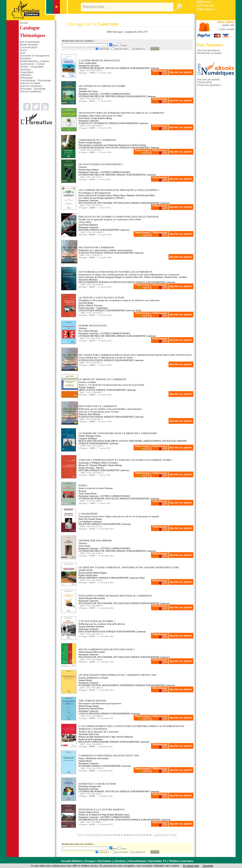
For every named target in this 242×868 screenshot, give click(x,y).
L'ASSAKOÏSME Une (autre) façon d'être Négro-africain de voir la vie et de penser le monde (119, 515)
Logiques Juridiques (88, 438)
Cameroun (154, 68)
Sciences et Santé (30, 83)
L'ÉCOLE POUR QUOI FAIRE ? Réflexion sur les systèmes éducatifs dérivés (102, 622)
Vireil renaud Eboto (88, 493)
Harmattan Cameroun (88, 94)
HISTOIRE (84, 230)
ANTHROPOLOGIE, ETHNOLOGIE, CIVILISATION (104, 820)
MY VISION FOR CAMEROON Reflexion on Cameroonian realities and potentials (106, 249)
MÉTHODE (94, 714)
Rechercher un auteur (209, 53)
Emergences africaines (89, 66)
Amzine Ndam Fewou (89, 812)
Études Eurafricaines (88, 575)
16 (138, 835)
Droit (22, 53)
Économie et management (34, 56)
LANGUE (83, 714)
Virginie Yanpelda (87, 387)
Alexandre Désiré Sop (89, 734)
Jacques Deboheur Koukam (91, 626)
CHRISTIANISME (100, 742)
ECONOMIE (85, 685)
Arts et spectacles (30, 42)
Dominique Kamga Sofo (90, 786)
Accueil (24, 23)
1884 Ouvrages (115, 32)
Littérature (25, 75)
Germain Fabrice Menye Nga (111, 195)
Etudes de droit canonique (90, 739)
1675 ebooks (205, 6)
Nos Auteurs (210, 45)
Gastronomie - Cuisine (32, 64)
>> (170, 835)
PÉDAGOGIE (99, 632)
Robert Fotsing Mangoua (90, 143)
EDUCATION (85, 632)
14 (131, 835)
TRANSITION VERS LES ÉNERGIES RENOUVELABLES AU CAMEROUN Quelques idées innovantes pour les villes (121, 114)
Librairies (120, 861)
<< (85, 835)
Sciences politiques (31, 91)
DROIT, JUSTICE (87, 390)
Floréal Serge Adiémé (89, 170)
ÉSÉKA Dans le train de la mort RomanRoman (96, 488)
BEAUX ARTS (86, 441)
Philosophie (26, 78)
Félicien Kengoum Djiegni (110, 277)
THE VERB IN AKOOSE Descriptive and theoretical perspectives (100, 702)
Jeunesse (25, 69)
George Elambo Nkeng (101, 118)
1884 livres (204, 2)
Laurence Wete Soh (134, 277)
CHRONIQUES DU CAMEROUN (97, 140)
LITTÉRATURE (86, 68)
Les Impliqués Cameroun (90, 522)
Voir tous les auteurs (209, 50)
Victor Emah (84, 546)
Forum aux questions (209, 85)
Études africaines (86, 308)
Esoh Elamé (84, 118)
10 (119, 835)
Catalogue (30, 28)
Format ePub (205, 82)
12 (125, 835)
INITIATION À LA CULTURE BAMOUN (101, 809)
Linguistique (27, 72)
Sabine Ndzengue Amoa (90, 436)
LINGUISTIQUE (87, 310)
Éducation (25, 58)
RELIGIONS (85, 524)
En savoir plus (191, 866)
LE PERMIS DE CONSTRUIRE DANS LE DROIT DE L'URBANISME (118, 433)
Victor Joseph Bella (87, 63)
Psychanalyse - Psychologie (35, 80)
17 (141, 835)
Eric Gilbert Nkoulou (88, 331)
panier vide (228, 25)
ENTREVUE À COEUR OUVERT (97, 784)
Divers (23, 50)
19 (147, 835)
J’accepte (208, 866)
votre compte (227, 29)
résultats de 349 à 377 (136, 32)
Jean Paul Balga (86, 303)
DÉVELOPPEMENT (88, 578)
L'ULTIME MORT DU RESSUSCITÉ (99, 60)
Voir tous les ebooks (208, 79)
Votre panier (226, 22)
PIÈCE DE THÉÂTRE (105, 96)
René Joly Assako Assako (90, 519)
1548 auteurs (205, 9)
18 (144, 835)
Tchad (138, 310)
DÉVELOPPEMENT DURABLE (94, 282)
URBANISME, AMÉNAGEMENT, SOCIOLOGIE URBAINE (158, 441)
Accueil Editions (72, 861)
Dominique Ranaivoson (119, 145)
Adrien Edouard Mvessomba (92, 598)
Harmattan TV (157, 861)
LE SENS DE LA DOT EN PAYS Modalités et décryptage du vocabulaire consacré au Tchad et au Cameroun (119, 299)
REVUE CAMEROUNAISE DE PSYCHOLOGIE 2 (107, 649)
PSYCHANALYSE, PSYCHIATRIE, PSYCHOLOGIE (104, 203)
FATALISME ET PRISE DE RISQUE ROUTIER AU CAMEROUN (115, 596)
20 (150, 835)
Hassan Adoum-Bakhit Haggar (93, 573)
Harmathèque (137, 861)
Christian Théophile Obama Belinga (106, 465)
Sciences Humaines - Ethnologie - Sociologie (33, 87)
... (153, 835)
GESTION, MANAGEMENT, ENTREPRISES (113, 685)
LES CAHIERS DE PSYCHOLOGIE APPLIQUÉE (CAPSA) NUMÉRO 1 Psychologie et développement (119, 191)
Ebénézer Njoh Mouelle (90, 414)
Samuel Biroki (85, 680)
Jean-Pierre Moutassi (88, 225)
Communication (28, 47)
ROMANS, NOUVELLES (107, 68)
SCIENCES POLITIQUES (91, 253)
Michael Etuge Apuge (89, 706)
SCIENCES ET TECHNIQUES (93, 123)
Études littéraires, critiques (35, 61)
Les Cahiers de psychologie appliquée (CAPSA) (101, 198)
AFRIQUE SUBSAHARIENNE (134, 68)
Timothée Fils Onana (88, 91)
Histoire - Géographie (32, 67)
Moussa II (83, 465)
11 (122, 835)
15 (134, 835)
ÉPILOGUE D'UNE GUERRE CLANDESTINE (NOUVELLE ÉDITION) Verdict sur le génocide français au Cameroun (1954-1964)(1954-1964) (119, 219)
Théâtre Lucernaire (181, 861)
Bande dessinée (29, 45)
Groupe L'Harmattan (98, 861)
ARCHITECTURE (102, 441)
